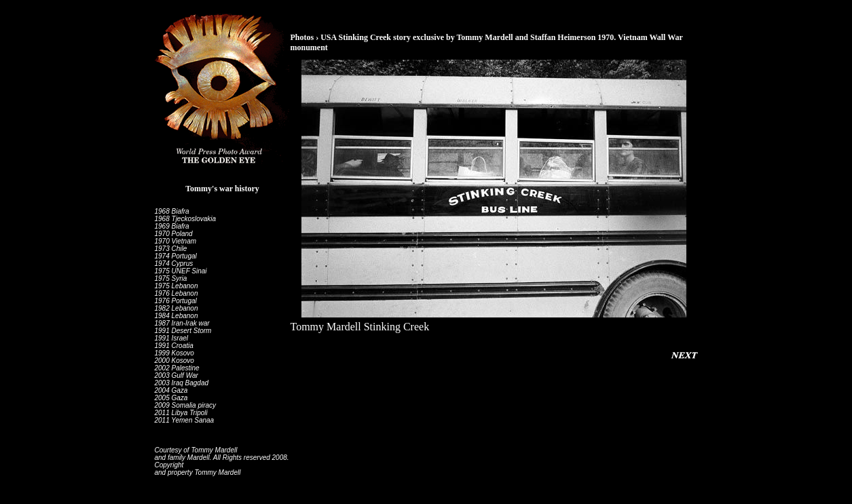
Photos (302, 37)
